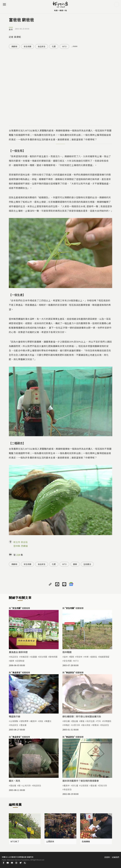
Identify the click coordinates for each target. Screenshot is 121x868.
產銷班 (94, 657)
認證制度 (20, 661)
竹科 (99, 721)
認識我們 (116, 857)
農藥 (75, 564)
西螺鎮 (24, 546)
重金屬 (23, 725)
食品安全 (42, 46)
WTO (64, 46)
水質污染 (76, 725)
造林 (66, 657)
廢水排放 (86, 725)
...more (74, 46)
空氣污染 (103, 785)
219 (18, 555)
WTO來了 (15, 841)
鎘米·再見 (14, 781)
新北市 (17, 542)
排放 (41, 721)
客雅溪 (96, 725)
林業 (87, 657)
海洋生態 (91, 721)
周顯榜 (14, 46)
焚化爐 (75, 785)
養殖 (82, 721)
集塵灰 (48, 721)
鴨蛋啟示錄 (14, 716)
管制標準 (24, 721)
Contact (12, 863)
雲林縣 (17, 546)
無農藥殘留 (104, 657)
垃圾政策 (84, 785)
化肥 (54, 46)
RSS (25, 863)
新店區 (24, 542)
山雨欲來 (50, 841)
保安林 (79, 657)
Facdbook (3, 863)
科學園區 (107, 721)
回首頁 (107, 857)
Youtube (8, 863)
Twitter (21, 863)
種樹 (72, 657)
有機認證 (24, 657)
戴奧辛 (34, 721)
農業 (11, 29)
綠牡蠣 (67, 721)
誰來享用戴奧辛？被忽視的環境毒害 (81, 781)
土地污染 (27, 785)
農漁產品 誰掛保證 (18, 652)
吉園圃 (34, 657)
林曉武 (67, 725)
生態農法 (87, 564)
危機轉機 (86, 841)
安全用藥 (27, 46)
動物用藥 (53, 657)
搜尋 (117, 4)
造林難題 (67, 652)
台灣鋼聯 (14, 721)
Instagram (16, 863)
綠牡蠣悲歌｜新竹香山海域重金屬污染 (82, 716)
